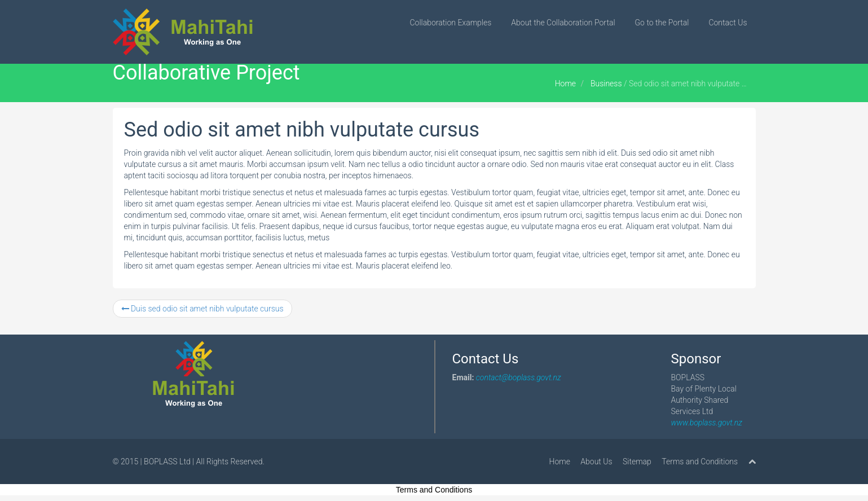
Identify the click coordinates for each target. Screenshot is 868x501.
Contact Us (728, 23)
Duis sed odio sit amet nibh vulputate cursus (202, 309)
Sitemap (637, 462)
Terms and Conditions (700, 462)
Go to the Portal (662, 23)
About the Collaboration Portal (563, 23)
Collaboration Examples (451, 23)
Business (606, 83)
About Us (596, 462)
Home (565, 83)
